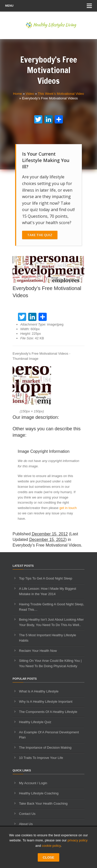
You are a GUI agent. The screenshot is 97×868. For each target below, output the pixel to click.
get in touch (68, 508)
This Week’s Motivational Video (61, 94)
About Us (26, 824)
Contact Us (27, 814)
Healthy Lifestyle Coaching (39, 793)
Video (30, 94)
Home (18, 94)
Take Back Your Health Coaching (43, 803)
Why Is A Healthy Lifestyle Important (46, 702)
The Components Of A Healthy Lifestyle (48, 712)
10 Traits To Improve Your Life (41, 758)
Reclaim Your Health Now (38, 651)
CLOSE (49, 857)
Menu (48, 6)
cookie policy (51, 846)
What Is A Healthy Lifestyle (39, 691)
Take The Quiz (40, 235)
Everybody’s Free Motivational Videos (47, 545)
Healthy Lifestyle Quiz (35, 722)
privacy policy (77, 840)
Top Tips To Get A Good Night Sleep (46, 578)
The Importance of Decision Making (45, 748)
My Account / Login (33, 783)
